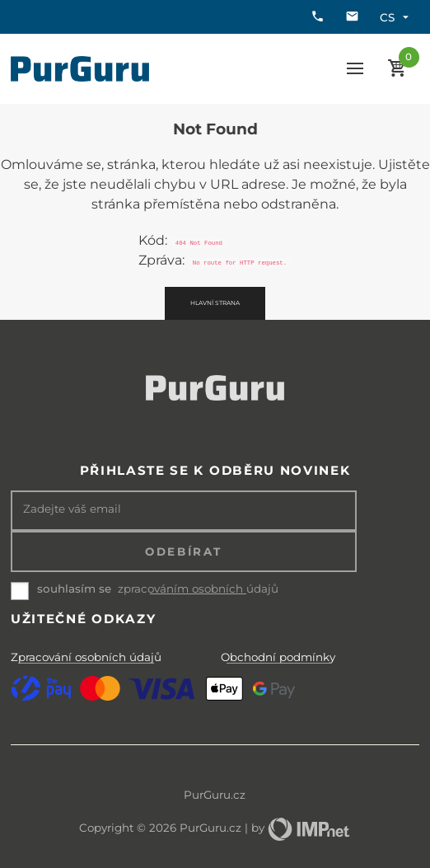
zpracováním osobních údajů (198, 589)
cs (396, 17)
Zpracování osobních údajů (86, 657)
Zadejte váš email (72, 509)
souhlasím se (74, 589)
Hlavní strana (215, 303)
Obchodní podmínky (278, 657)
